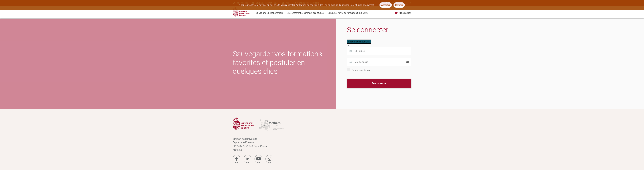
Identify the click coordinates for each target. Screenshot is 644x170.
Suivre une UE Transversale (269, 13)
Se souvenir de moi (361, 70)
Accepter (386, 5)
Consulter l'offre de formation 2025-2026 (348, 13)
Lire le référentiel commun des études (305, 13)
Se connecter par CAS (359, 42)
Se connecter (379, 83)
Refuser (399, 5)
